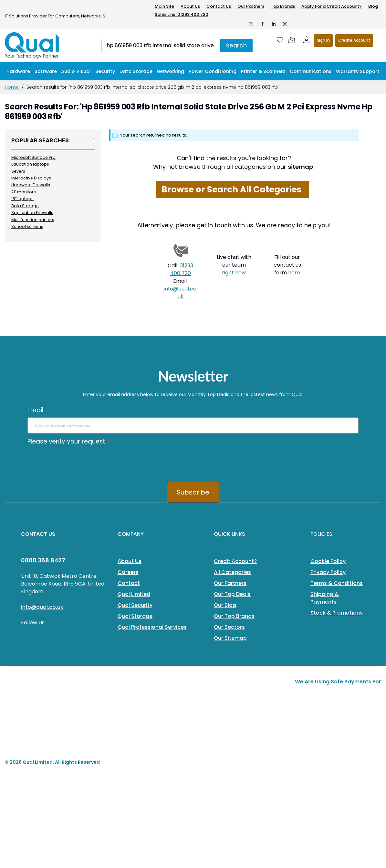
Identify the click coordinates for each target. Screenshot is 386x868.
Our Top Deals (232, 594)
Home (12, 87)
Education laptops (30, 164)
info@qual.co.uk (181, 293)
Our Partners (251, 6)
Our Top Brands (234, 616)
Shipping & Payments (325, 598)
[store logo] (32, 46)
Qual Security (135, 605)
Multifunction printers (33, 220)
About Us (190, 6)
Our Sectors (229, 627)
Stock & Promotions (337, 613)
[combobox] (161, 46)
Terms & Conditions (337, 583)
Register (354, 41)
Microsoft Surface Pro (33, 157)
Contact (129, 583)
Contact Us (219, 6)
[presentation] (77, 461)
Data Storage (25, 206)
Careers (128, 572)
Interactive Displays (31, 178)
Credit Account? (235, 561)
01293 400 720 (182, 269)
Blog (373, 6)
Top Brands (283, 6)
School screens (27, 226)
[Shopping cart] (293, 40)
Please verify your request (68, 441)
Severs (18, 171)
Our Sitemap (230, 638)
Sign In (323, 40)
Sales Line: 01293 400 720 (182, 14)
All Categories (232, 572)
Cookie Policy (328, 561)
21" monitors (24, 192)
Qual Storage (135, 616)
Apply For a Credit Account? (332, 6)
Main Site (164, 6)
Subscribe (193, 492)
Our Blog (225, 605)
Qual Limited (134, 594)
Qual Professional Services (152, 627)
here (294, 273)
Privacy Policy (328, 572)
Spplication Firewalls (32, 213)
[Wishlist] (280, 40)
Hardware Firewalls (31, 185)
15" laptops (22, 199)
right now (234, 273)
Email (37, 410)
